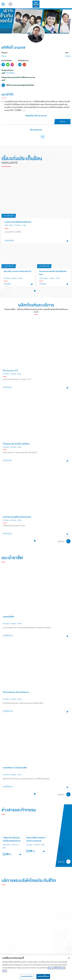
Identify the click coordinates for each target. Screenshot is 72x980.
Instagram (12, 65)
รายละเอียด (9, 240)
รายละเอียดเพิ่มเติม (27, 976)
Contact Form (20, 65)
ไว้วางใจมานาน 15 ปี (10, 372)
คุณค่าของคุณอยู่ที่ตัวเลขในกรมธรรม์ (17, 518)
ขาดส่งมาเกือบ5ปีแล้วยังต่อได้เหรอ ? (18, 222)
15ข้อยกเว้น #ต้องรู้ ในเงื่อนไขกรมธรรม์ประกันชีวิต (12, 844)
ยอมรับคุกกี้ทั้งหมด (43, 976)
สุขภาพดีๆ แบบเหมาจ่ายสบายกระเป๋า (18, 271)
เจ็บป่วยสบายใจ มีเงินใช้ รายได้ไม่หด (16, 445)
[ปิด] (69, 958)
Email (24, 65)
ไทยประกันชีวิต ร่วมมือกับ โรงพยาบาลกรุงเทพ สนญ (36, 844)
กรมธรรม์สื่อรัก (9, 621)
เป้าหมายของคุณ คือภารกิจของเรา (16, 696)
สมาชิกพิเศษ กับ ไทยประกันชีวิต (15, 772)
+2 (43, 137)
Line (8, 65)
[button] (35, 292)
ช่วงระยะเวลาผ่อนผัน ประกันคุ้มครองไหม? (53, 273)
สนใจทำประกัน (7, 388)
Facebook (3, 65)
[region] (36, 967)
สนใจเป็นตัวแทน (8, 639)
